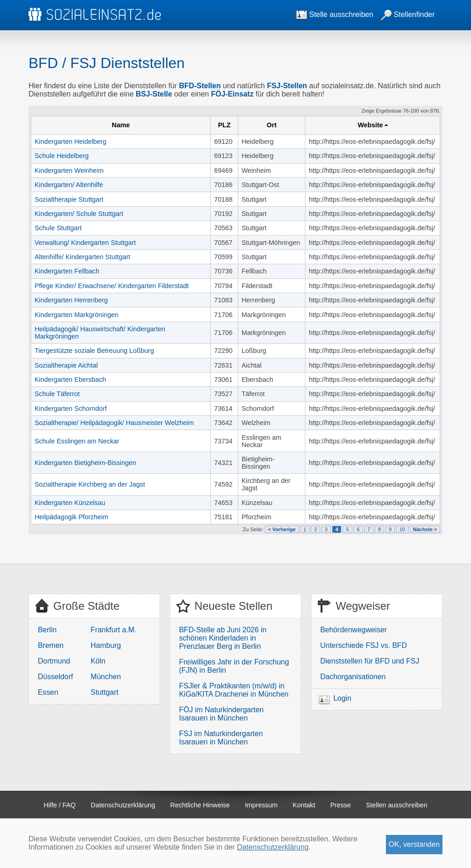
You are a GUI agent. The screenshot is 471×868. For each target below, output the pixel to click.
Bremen (51, 645)
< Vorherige (282, 529)
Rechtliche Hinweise (200, 805)
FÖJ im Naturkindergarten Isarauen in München (221, 714)
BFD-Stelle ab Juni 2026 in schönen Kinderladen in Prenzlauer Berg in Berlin (223, 638)
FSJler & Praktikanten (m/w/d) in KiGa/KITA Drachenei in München (234, 690)
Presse (341, 805)
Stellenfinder (408, 14)
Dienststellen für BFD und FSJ (370, 661)
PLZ (224, 125)
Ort (272, 125)
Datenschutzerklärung (123, 805)
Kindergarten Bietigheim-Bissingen (85, 463)
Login (342, 698)
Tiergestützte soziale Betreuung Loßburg (94, 351)
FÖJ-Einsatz (232, 94)
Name (121, 125)
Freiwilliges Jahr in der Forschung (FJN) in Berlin (234, 666)
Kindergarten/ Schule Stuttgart (79, 214)
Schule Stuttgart (58, 228)
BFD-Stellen (200, 86)
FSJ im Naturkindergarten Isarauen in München (221, 738)
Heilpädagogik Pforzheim (71, 517)
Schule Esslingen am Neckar (77, 441)
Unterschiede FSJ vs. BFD (364, 645)
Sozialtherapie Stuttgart (69, 199)
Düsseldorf (55, 677)
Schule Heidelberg (62, 156)
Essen (48, 692)
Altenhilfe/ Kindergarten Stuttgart (82, 257)
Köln (98, 661)
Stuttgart (104, 692)
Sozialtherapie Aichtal (66, 365)
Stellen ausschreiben (397, 805)
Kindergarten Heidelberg (70, 142)
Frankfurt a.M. (114, 630)
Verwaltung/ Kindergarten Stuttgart (85, 243)
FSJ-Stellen (287, 86)
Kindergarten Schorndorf (71, 408)
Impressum (261, 805)
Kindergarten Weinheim (69, 170)
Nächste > (425, 529)
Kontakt (304, 805)
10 (402, 529)
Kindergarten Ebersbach (70, 380)
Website (370, 125)
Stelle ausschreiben (335, 14)
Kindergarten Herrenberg (71, 300)
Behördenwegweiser (353, 630)
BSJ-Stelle (154, 94)
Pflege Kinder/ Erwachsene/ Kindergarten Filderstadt (112, 286)
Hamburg (106, 645)
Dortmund (54, 661)
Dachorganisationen (353, 677)
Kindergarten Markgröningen (76, 315)
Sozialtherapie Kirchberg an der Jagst (90, 484)
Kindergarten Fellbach (67, 271)
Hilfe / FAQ (60, 805)
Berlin (47, 630)
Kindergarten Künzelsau (70, 503)
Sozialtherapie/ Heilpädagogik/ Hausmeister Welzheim (114, 423)
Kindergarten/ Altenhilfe (69, 185)
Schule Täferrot (57, 394)
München (106, 677)
